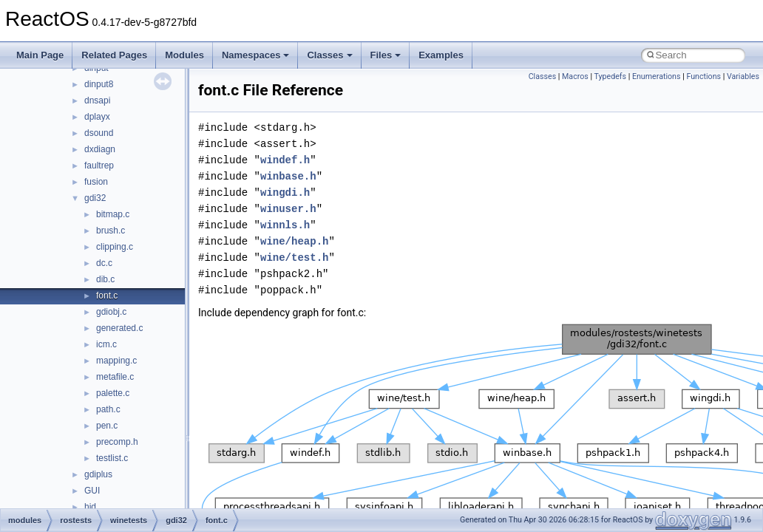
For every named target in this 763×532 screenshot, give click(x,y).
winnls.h (285, 225)
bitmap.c (113, 214)
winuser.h (288, 209)
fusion (96, 182)
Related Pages (114, 55)
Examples (441, 55)
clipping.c (115, 247)
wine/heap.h (294, 241)
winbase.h (288, 176)
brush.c (111, 231)
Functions (703, 76)
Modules (184, 55)
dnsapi (97, 100)
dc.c (104, 263)
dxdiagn (100, 149)
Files (386, 55)
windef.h (285, 160)
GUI (92, 491)
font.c (107, 296)
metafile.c (115, 377)
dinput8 (99, 84)
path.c (108, 409)
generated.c (119, 328)
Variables (743, 76)
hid (90, 507)
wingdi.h (285, 192)
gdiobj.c (111, 312)
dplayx (97, 117)
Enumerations (657, 76)
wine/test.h (294, 258)
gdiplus (98, 474)
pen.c (107, 426)
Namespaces (256, 55)
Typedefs (611, 76)
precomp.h (117, 442)
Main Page (40, 55)
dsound (99, 133)
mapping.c (116, 361)
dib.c (105, 279)
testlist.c (112, 458)
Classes (329, 55)
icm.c (106, 344)
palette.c (113, 393)
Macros (575, 76)
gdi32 (95, 198)
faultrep (99, 166)
